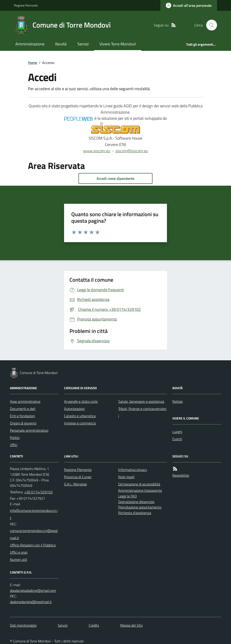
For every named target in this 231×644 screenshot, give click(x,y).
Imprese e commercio (80, 423)
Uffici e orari (19, 552)
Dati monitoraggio (23, 625)
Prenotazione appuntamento (140, 507)
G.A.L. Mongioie (75, 484)
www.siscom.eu (97, 151)
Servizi (83, 44)
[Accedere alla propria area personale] (189, 5)
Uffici (14, 445)
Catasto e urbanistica (80, 416)
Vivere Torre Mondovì (118, 44)
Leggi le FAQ (128, 496)
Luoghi (177, 432)
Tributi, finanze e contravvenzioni (142, 412)
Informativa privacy (133, 470)
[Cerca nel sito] (210, 25)
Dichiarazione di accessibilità (139, 484)
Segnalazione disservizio (136, 502)
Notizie (178, 401)
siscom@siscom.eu (132, 151)
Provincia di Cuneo (78, 477)
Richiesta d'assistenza (135, 513)
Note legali (126, 477)
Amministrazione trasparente (140, 490)
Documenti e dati (23, 409)
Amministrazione (30, 44)
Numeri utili (18, 560)
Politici (15, 438)
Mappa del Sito (131, 625)
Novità (61, 44)
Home (32, 63)
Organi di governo (23, 423)
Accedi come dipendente (115, 178)
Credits (94, 625)
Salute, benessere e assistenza (141, 401)
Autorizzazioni (74, 409)
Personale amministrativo (29, 430)
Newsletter (181, 475)
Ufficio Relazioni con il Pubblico (33, 545)
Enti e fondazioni (22, 416)
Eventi (177, 439)
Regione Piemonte (26, 5)
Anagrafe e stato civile (81, 401)
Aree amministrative (25, 401)
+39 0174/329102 (38, 492)
